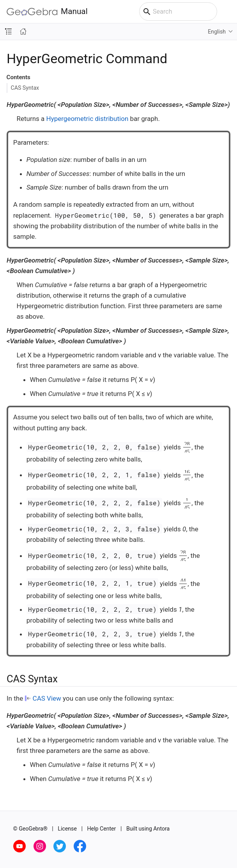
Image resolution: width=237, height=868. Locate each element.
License (67, 829)
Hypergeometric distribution (88, 119)
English (217, 32)
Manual (47, 12)
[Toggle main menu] (227, 12)
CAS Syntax (25, 88)
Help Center (101, 829)
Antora (161, 829)
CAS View (47, 698)
